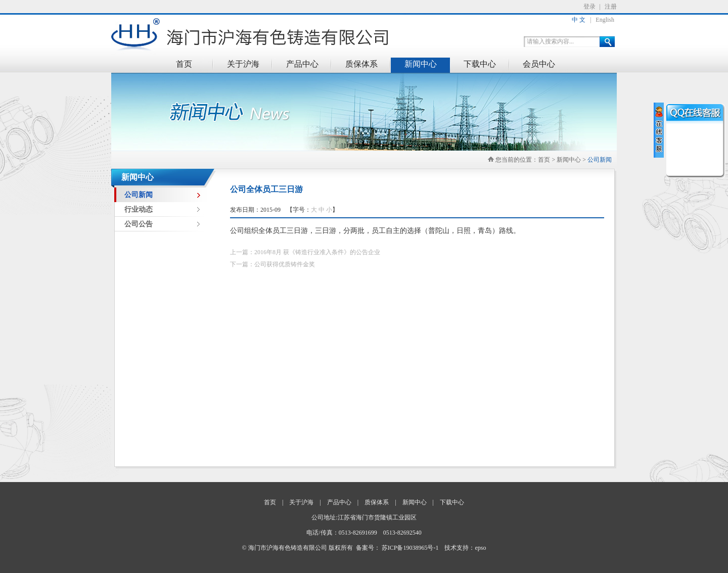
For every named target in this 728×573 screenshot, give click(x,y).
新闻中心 (421, 64)
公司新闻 (600, 160)
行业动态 (139, 209)
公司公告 (139, 224)
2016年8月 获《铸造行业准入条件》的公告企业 (317, 252)
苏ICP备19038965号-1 (410, 548)
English (605, 20)
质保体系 (361, 64)
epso (480, 548)
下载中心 (480, 64)
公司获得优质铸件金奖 (285, 264)
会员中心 (539, 64)
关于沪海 (243, 64)
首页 (184, 64)
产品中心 (302, 64)
